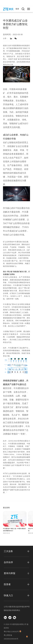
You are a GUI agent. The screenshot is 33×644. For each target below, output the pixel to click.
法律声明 (26, 607)
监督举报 (20, 607)
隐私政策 (7, 610)
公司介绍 (7, 607)
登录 (17, 9)
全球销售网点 (13, 610)
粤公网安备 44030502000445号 (11, 637)
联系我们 (13, 607)
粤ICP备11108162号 (11, 632)
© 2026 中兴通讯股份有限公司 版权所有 (16, 626)
